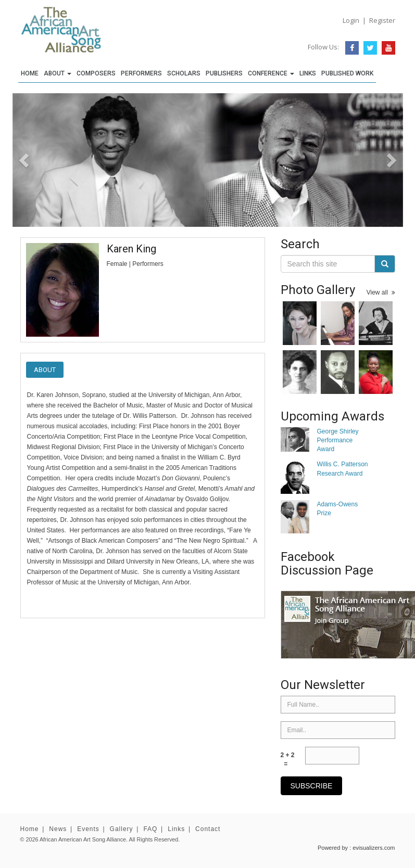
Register (382, 20)
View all (381, 292)
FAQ (150, 829)
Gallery (122, 829)
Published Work (347, 73)
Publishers (224, 73)
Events (88, 829)
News (58, 829)
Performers (141, 73)
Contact (208, 829)
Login (351, 20)
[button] (42, 160)
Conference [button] (271, 73)
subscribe (312, 786)
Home (30, 73)
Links (308, 73)
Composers (96, 73)
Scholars (184, 73)
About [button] (58, 73)
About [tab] (45, 370)
